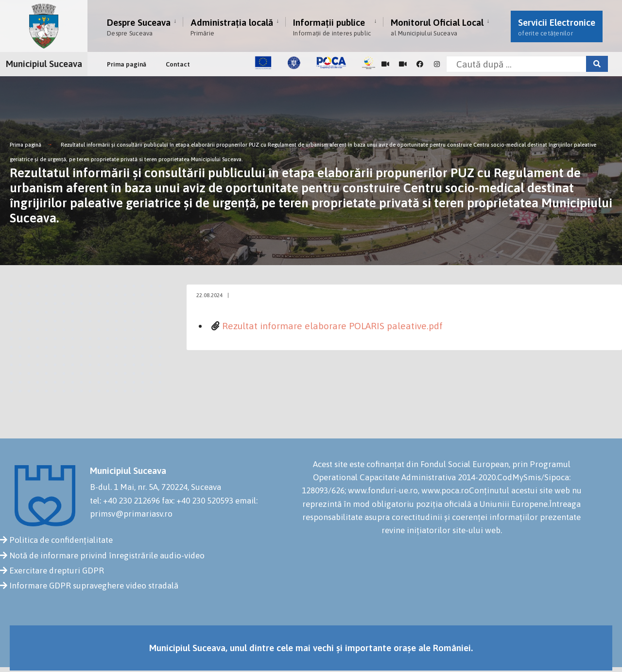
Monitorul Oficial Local (437, 27)
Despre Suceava (139, 27)
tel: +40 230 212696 (125, 501)
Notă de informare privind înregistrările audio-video (107, 555)
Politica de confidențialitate (61, 540)
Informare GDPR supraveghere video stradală (94, 586)
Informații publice (332, 27)
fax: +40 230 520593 (198, 501)
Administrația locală (232, 27)
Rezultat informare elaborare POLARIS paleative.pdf (332, 326)
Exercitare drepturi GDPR (57, 571)
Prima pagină (127, 64)
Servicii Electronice (557, 27)
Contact (178, 64)
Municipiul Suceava (44, 64)
